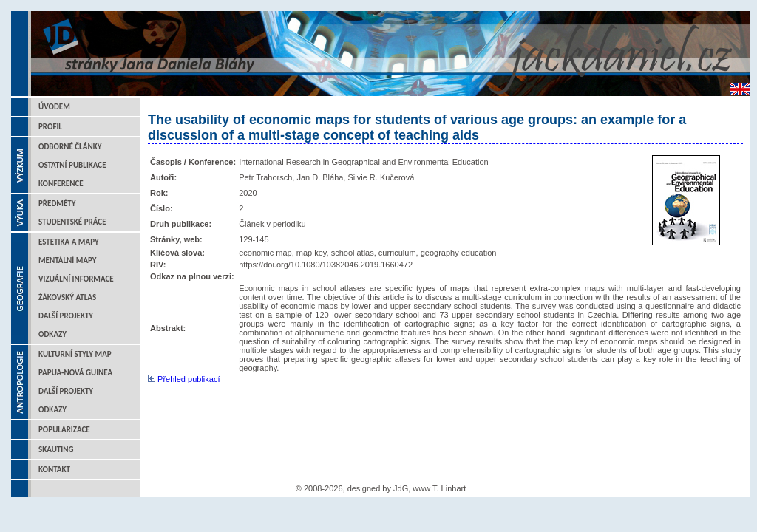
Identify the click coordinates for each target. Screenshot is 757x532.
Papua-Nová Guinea (75, 373)
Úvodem (54, 107)
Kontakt (54, 470)
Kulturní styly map (75, 354)
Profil (50, 127)
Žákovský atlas (67, 297)
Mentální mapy (68, 260)
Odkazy (52, 334)
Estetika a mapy (69, 242)
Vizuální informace (76, 279)
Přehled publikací (184, 379)
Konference (61, 184)
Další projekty (66, 316)
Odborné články (70, 147)
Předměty (57, 204)
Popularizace (64, 430)
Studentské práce (72, 222)
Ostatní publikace (72, 165)
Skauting (56, 450)
